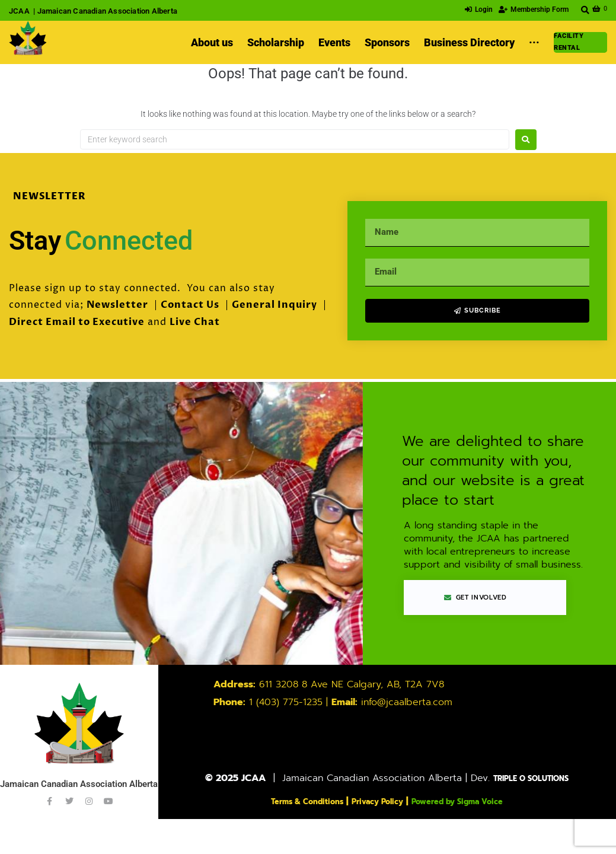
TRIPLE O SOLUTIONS (531, 779)
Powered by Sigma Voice (473, 802)
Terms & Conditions (288, 802)
